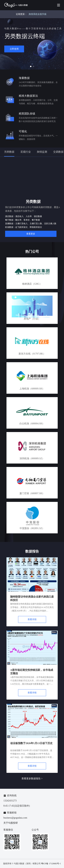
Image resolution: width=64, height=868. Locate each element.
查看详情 (32, 619)
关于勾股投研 (11, 823)
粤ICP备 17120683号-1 (51, 864)
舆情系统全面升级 (38, 14)
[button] (31, 66)
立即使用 (14, 49)
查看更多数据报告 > (32, 779)
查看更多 (31, 234)
